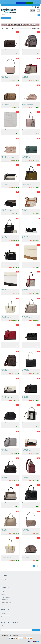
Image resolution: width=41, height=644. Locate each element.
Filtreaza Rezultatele (6, 18)
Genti (9, 21)
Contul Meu (4, 613)
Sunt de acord (30, 3)
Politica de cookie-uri (6, 598)
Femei (3, 21)
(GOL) (33, 10)
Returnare (3, 594)
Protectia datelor (5, 599)
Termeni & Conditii (5, 601)
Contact (3, 582)
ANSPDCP (3, 604)
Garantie (3, 596)
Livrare (3, 593)
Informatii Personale (5, 615)
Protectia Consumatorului (7, 603)
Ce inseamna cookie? (21, 3)
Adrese (3, 617)
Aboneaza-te (36, 630)
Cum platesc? (4, 591)
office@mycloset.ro (6, 579)
